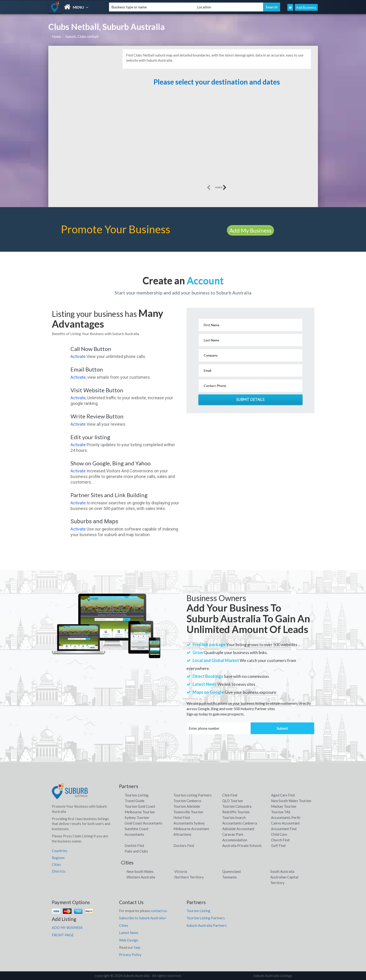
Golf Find (278, 846)
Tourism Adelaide (187, 806)
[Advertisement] (217, 134)
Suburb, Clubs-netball (82, 36)
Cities (56, 864)
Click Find (230, 795)
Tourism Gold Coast (140, 806)
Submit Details (250, 400)
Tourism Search (234, 817)
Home (56, 36)
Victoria (181, 871)
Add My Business (250, 230)
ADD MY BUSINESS (67, 927)
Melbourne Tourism (140, 812)
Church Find (280, 840)
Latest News (129, 933)
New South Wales (140, 871)
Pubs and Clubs (136, 851)
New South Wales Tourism (291, 801)
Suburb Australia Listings (273, 976)
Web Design (129, 940)
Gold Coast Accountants (144, 823)
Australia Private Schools (242, 846)
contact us (159, 911)
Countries (60, 851)
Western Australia (141, 877)
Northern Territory (189, 877)
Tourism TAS (281, 812)
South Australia (282, 871)
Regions (58, 858)
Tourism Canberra (187, 801)
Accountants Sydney (189, 823)
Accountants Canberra (240, 823)
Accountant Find (284, 829)
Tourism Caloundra (237, 806)
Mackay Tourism (284, 806)
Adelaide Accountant (238, 829)
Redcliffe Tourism (236, 812)
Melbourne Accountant (191, 829)
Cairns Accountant (285, 823)
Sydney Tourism (137, 817)
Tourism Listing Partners (193, 795)
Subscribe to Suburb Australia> (143, 918)
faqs (137, 947)
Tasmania (229, 877)
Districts (59, 871)
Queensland (231, 871)
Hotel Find (182, 817)
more (221, 188)
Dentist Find (134, 846)
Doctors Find (184, 846)
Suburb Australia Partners (207, 925)
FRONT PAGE (63, 935)
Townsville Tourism (188, 812)
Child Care (279, 834)
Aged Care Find (283, 795)
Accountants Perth (286, 817)
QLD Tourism (232, 801)
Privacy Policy (130, 955)
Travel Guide (135, 801)
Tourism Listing (137, 795)
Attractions (182, 834)
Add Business (306, 7)
